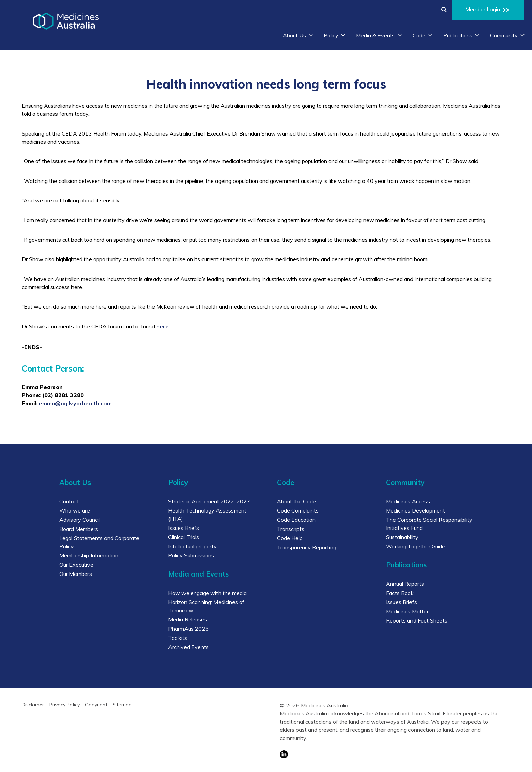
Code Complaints (298, 510)
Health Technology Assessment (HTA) (207, 515)
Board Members (79, 529)
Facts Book (400, 593)
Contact (69, 501)
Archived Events (188, 647)
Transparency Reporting (307, 547)
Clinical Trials (184, 537)
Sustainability (402, 537)
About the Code (296, 501)
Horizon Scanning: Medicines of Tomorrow (206, 606)
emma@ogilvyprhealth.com (75, 403)
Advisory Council (79, 520)
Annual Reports (405, 584)
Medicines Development (415, 510)
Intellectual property (192, 546)
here (163, 326)
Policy (335, 35)
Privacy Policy (65, 705)
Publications (462, 35)
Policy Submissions (191, 555)
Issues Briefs (184, 528)
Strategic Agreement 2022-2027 (209, 501)
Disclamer (33, 705)
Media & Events (379, 35)
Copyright (96, 705)
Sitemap (122, 705)
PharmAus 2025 (188, 629)
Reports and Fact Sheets (417, 620)
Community (508, 35)
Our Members (76, 574)
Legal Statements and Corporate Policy (99, 542)
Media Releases (188, 619)
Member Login (488, 10)
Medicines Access (408, 501)
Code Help (290, 538)
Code (423, 35)
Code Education (296, 520)
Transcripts (291, 529)
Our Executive (76, 565)
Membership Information (89, 555)
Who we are (75, 510)
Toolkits (178, 638)
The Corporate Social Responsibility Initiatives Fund (429, 524)
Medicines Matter (407, 611)
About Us (298, 35)
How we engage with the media (207, 593)
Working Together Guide (416, 546)
